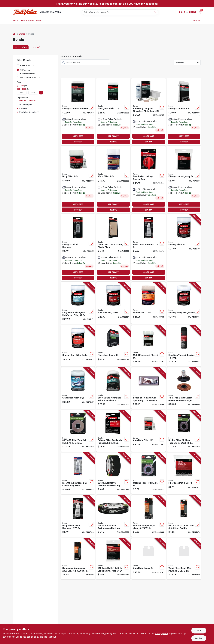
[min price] (22, 93)
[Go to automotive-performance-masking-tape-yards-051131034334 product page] (113, 473)
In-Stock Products (27, 74)
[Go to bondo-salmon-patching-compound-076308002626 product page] (78, 180)
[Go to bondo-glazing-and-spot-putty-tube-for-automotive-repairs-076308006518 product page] (149, 388)
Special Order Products (30, 78)
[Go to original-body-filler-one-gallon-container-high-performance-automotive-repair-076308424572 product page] (78, 346)
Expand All (32, 100)
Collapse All (21, 100)
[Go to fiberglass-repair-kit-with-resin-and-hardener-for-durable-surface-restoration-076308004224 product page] (113, 346)
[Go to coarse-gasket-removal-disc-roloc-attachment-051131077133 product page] (184, 388)
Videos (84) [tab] (35, 47)
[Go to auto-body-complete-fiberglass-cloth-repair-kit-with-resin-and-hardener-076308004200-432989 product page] (149, 112)
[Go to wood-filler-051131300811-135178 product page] (149, 303)
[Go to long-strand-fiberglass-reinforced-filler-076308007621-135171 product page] (78, 303)
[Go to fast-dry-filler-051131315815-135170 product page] (184, 248)
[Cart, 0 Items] (200, 12)
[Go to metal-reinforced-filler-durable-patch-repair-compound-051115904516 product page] (149, 346)
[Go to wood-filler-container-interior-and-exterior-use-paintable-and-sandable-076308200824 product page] (113, 180)
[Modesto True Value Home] (25, 12)
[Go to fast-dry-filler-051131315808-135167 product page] (113, 303)
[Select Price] (41, 93)
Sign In (182, 12)
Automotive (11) (25, 104)
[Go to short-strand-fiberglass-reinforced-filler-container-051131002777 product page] (113, 388)
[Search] (156, 12)
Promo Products (27, 65)
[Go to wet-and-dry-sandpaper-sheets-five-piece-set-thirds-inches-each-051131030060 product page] (149, 516)
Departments (26, 21)
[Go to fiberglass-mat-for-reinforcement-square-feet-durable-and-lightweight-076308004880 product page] (184, 473)
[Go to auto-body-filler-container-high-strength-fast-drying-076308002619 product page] (149, 431)
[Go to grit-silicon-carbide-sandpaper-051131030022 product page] (184, 516)
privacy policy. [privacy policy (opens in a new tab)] (161, 634)
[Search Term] (120, 12)
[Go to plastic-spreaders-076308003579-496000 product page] (113, 248)
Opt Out (199, 638)
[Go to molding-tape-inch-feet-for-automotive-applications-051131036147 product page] (78, 431)
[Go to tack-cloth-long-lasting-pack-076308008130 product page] (113, 559)
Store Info (197, 21)
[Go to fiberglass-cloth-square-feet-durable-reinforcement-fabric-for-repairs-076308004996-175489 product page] (184, 180)
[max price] (33, 93)
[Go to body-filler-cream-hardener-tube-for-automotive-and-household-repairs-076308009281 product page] (78, 516)
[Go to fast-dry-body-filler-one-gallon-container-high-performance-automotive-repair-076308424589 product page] (184, 303)
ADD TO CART (78, 136)
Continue (199, 631)
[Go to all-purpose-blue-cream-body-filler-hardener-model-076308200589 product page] (78, 473)
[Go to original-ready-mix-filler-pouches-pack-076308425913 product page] (113, 431)
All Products (25, 70)
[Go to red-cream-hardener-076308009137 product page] (149, 248)
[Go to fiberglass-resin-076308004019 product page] (184, 112)
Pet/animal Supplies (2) (29, 112)
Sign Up (193, 12)
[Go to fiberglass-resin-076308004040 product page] (78, 112)
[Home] (14, 34)
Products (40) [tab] (21, 47)
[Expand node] (18, 108)
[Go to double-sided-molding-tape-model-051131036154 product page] (184, 431)
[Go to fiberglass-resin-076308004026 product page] (113, 112)
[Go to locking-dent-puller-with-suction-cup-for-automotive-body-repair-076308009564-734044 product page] (149, 180)
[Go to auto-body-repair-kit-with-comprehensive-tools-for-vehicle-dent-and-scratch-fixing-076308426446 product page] (149, 559)
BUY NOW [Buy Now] (78, 142)
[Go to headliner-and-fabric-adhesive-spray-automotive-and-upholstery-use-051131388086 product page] (184, 346)
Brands (39, 21)
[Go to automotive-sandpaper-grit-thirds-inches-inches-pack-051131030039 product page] (78, 559)
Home (16, 21)
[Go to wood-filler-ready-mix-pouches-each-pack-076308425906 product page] (184, 559)
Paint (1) (23, 108)
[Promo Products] (18, 65)
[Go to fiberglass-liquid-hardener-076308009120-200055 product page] (78, 248)
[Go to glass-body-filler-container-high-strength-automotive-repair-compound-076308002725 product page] (78, 388)
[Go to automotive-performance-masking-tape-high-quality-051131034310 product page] (113, 516)
